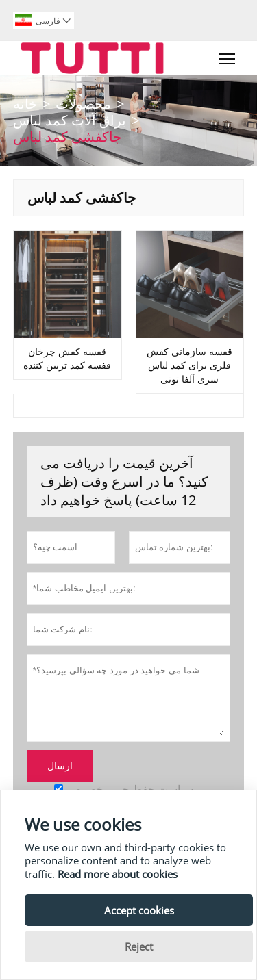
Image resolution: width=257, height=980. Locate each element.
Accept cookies (139, 910)
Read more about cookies (118, 874)
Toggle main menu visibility (228, 55)
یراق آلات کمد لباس (70, 120)
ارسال (60, 766)
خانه (25, 104)
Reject (139, 946)
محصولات (83, 104)
